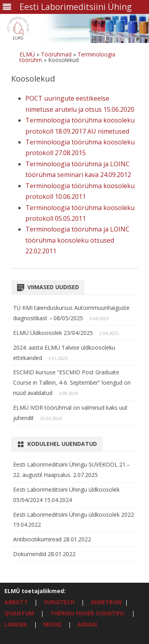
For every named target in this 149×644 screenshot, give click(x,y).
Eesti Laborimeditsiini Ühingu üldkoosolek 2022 (74, 515)
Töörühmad (56, 54)
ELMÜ (27, 54)
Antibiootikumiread (38, 539)
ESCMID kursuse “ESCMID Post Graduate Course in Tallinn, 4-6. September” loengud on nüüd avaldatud (72, 382)
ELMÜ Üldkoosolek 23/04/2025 (53, 333)
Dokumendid (30, 554)
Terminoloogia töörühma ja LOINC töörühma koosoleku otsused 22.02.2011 (77, 240)
